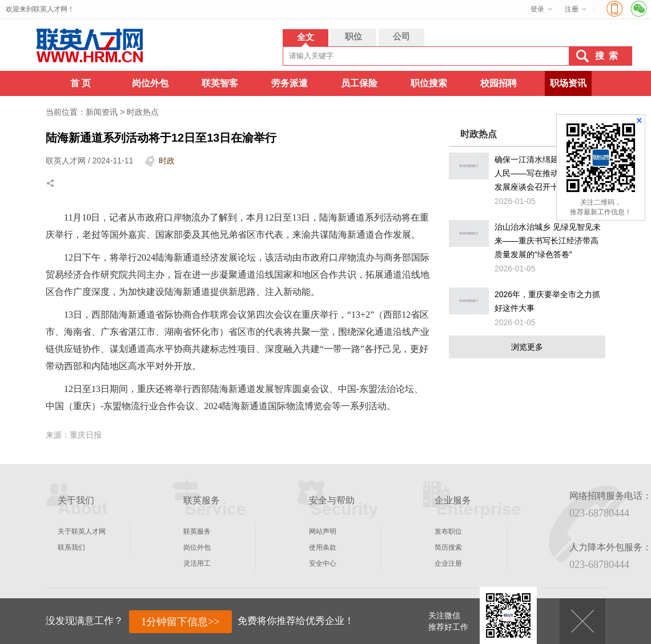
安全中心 (323, 563)
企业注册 (448, 563)
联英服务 (197, 531)
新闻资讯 (102, 112)
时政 (167, 161)
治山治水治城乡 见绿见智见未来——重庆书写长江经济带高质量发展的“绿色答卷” (548, 241)
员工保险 (359, 83)
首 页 (81, 83)
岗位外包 (150, 83)
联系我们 (71, 547)
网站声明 (323, 531)
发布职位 (448, 531)
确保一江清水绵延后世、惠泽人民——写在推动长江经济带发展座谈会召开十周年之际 (546, 173)
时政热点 (143, 112)
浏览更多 (527, 347)
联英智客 (220, 83)
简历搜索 (448, 547)
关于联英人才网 (82, 531)
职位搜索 (429, 83)
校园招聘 (499, 83)
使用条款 (323, 547)
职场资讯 (568, 83)
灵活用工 (197, 563)
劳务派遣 (290, 83)
